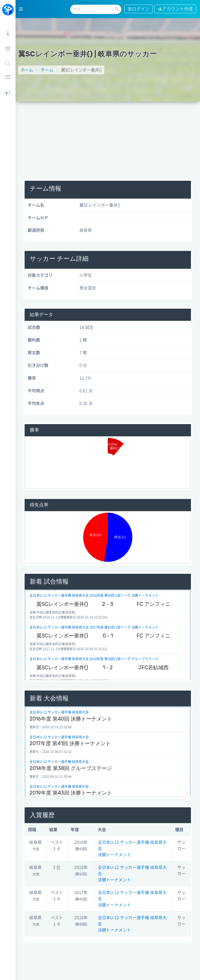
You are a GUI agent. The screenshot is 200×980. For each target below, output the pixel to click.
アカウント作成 (175, 9)
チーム (47, 70)
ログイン (139, 9)
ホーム (27, 70)
